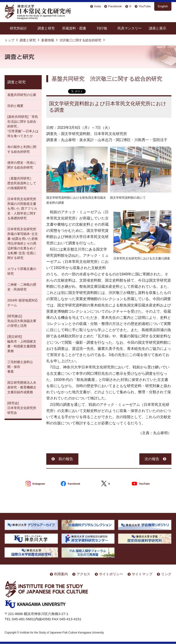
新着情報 (48, 40)
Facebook (115, 6)
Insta (98, 6)
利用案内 (61, 574)
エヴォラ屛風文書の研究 (22, 271)
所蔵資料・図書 (74, 28)
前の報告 (66, 459)
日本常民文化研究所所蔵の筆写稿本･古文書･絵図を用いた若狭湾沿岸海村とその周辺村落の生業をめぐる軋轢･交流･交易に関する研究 (23, 243)
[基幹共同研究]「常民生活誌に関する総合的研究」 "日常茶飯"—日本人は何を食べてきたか (23, 126)
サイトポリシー (111, 574)
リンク (166, 574)
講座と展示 (158, 28)
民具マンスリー (130, 28)
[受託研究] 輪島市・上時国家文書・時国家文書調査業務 (22, 344)
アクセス (83, 574)
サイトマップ (142, 574)
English (163, 6)
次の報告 (152, 459)
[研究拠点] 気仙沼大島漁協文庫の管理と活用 (22, 321)
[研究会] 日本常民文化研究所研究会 (22, 408)
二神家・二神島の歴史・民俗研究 (22, 287)
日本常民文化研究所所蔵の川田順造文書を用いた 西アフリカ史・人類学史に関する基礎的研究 (22, 209)
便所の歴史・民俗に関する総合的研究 (22, 165)
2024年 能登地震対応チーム (23, 303)
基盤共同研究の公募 (22, 95)
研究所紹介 (18, 28)
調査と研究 (46, 28)
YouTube (145, 6)
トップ (9, 40)
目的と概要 (15, 106)
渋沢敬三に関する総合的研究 (80, 40)
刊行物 (102, 28)
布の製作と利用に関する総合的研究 (22, 149)
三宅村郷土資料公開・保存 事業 (20, 367)
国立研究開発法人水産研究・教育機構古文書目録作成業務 (22, 387)
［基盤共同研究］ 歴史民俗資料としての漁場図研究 (22, 183)
